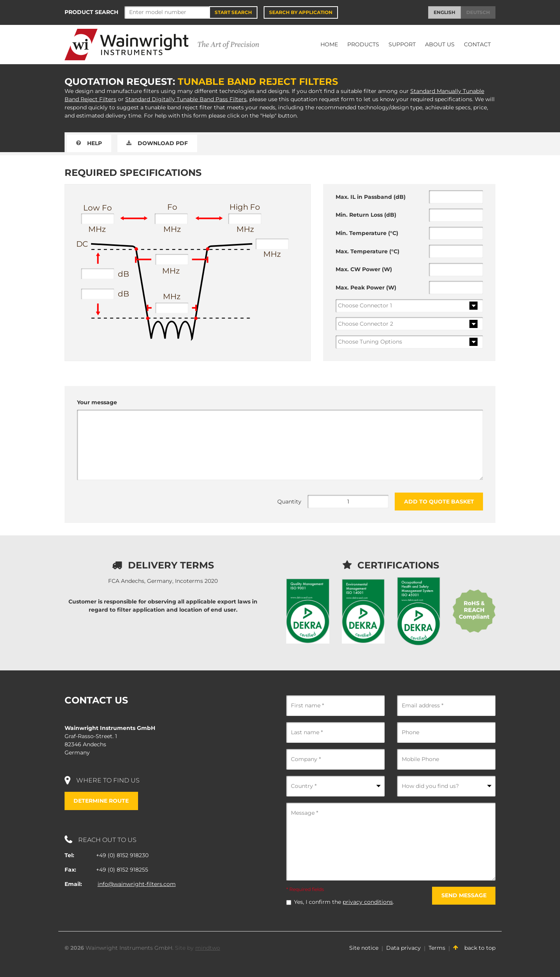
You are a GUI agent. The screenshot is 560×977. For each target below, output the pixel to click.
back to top (474, 948)
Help (89, 143)
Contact (477, 44)
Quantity (289, 501)
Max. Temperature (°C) (367, 251)
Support (402, 44)
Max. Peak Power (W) (366, 288)
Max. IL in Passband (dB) (371, 197)
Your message (97, 402)
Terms (437, 948)
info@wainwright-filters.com (137, 884)
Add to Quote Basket (439, 501)
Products (363, 44)
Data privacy (403, 948)
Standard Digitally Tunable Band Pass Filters (186, 99)
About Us (440, 44)
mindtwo (208, 948)
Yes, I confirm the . (344, 902)
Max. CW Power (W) (364, 269)
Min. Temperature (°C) (367, 233)
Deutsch (478, 12)
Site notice (364, 948)
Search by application (301, 12)
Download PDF (157, 143)
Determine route (101, 801)
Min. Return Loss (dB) (366, 215)
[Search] (167, 12)
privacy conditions (368, 902)
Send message (464, 895)
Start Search (233, 12)
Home (329, 44)
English (444, 12)
